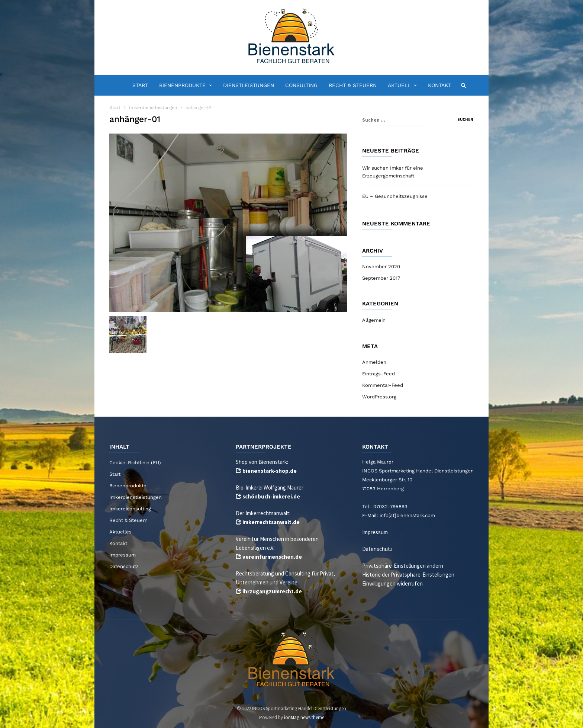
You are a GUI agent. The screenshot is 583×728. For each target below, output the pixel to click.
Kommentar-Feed (383, 385)
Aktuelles (120, 532)
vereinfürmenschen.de (272, 557)
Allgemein (374, 320)
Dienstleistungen (249, 85)
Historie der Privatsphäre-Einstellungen (408, 575)
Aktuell (402, 85)
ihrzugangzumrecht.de (272, 591)
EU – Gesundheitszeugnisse (395, 196)
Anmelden (374, 362)
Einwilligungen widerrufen (392, 583)
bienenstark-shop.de (270, 471)
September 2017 (381, 278)
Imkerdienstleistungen (136, 497)
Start (140, 85)
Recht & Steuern (353, 85)
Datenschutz (124, 566)
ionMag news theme (304, 717)
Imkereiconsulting (130, 509)
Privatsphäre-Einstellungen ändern (403, 566)
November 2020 (381, 267)
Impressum (123, 555)
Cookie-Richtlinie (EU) (135, 463)
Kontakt (439, 85)
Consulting (301, 85)
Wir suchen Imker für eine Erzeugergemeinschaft (393, 172)
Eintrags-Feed (379, 374)
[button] (462, 85)
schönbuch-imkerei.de (271, 496)
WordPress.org (379, 397)
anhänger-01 (135, 119)
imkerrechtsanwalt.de (271, 522)
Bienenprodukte (186, 85)
